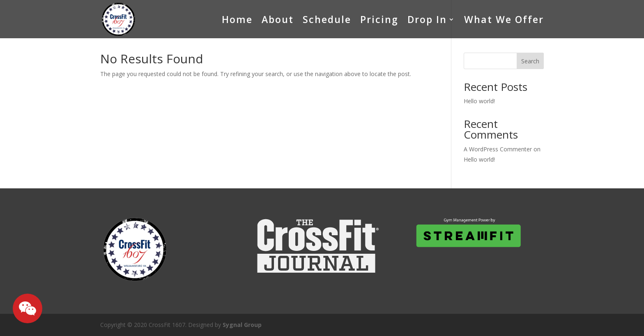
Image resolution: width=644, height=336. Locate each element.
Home (237, 19)
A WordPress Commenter (498, 149)
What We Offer (504, 19)
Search (530, 61)
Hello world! (479, 101)
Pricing (379, 19)
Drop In (427, 19)
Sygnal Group (242, 325)
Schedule (327, 19)
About (278, 19)
